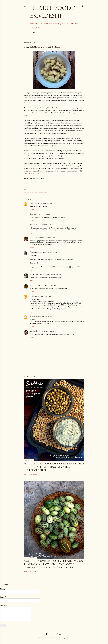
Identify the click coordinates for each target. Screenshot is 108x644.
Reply (32, 210)
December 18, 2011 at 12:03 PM (47, 285)
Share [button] (25, 189)
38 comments (33, 474)
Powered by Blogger (54, 634)
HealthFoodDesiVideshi (53, 12)
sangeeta (33, 238)
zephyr (32, 225)
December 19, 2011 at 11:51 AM (50, 331)
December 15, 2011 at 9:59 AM (47, 238)
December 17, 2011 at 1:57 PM (48, 252)
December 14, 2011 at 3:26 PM (43, 214)
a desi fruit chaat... (35, 173)
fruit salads (40, 192)
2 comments (33, 571)
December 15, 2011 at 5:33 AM (45, 225)
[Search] (83, 6)
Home (33, 32)
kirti (31, 296)
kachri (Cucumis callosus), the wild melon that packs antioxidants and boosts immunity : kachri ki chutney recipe (53, 564)
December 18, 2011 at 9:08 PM (43, 316)
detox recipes (32, 192)
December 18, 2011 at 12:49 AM (52, 274)
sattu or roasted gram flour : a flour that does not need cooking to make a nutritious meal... (54, 467)
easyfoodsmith (35, 331)
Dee (32, 203)
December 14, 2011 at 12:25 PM (43, 203)
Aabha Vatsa (34, 252)
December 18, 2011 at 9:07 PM (42, 296)
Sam (32, 214)
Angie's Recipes (36, 274)
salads (45, 192)
